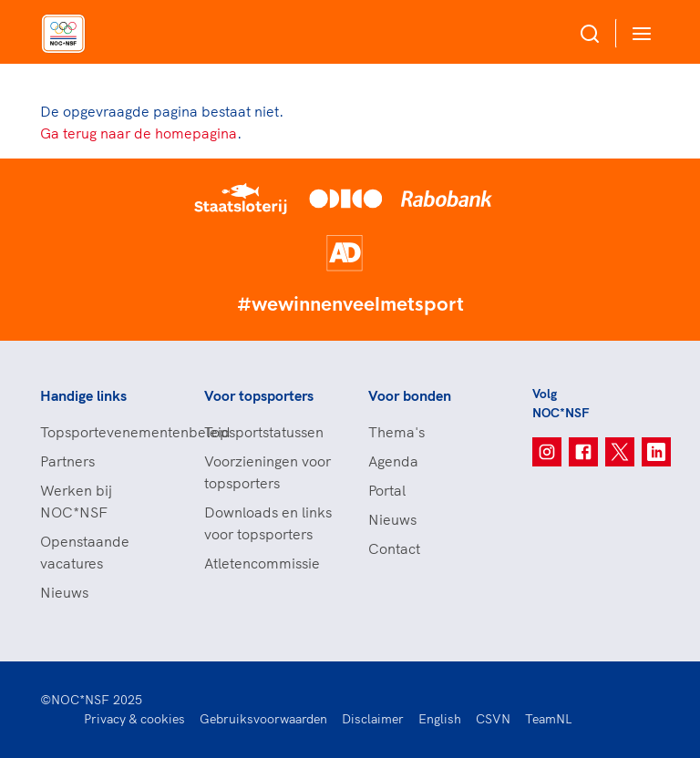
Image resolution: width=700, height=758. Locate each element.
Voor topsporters (259, 395)
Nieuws (64, 592)
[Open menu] (638, 33)
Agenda (393, 461)
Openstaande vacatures (85, 552)
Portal (387, 490)
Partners (67, 461)
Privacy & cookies (134, 719)
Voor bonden (410, 395)
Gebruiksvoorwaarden (263, 719)
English (440, 719)
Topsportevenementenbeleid (104, 432)
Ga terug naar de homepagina (139, 133)
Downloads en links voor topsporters (268, 523)
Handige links (83, 395)
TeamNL (549, 719)
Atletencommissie (262, 563)
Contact (394, 548)
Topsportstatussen (264, 432)
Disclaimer (373, 719)
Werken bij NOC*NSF (76, 501)
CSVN (493, 719)
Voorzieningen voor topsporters (268, 472)
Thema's (396, 432)
